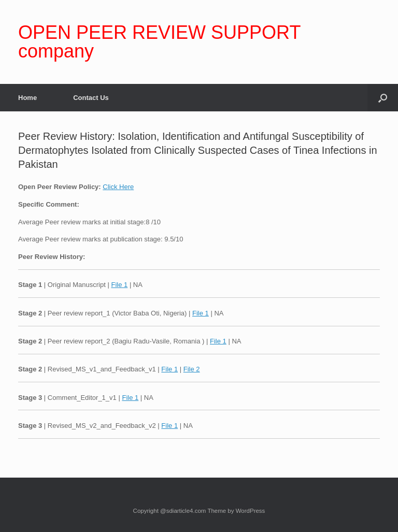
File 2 (192, 369)
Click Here (118, 187)
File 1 (119, 285)
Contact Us (91, 98)
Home (27, 98)
